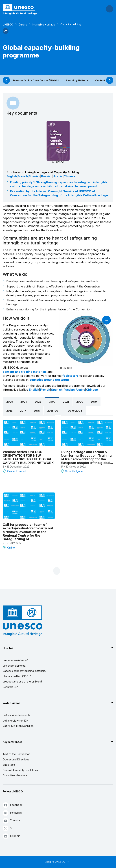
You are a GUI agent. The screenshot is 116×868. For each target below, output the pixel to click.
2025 (10, 402)
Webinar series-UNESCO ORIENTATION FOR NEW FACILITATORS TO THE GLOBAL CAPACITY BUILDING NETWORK (28, 457)
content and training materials (25, 372)
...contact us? (10, 687)
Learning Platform (77, 80)
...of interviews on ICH (16, 721)
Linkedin (11, 836)
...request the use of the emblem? (22, 682)
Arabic (58, 176)
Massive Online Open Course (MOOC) (36, 80)
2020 (80, 402)
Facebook (13, 805)
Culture (23, 24)
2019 (94, 402)
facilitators (70, 376)
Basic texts (9, 765)
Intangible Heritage (44, 24)
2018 (9, 411)
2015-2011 (54, 411)
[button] (6, 33)
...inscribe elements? (15, 666)
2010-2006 (75, 411)
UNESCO (8, 24)
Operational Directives (16, 759)
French (23, 176)
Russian (47, 176)
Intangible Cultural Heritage (20, 13)
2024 (24, 402)
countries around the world (49, 380)
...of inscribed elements (16, 715)
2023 (38, 402)
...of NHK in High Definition (18, 726)
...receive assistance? (15, 660)
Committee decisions (15, 775)
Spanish (34, 176)
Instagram (12, 813)
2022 (52, 402)
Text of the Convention (17, 754)
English (12, 176)
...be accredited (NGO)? (17, 676)
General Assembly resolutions (20, 770)
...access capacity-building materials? (25, 671)
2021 (66, 402)
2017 (23, 411)
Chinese (70, 176)
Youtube (11, 821)
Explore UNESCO (57, 862)
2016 (37, 411)
